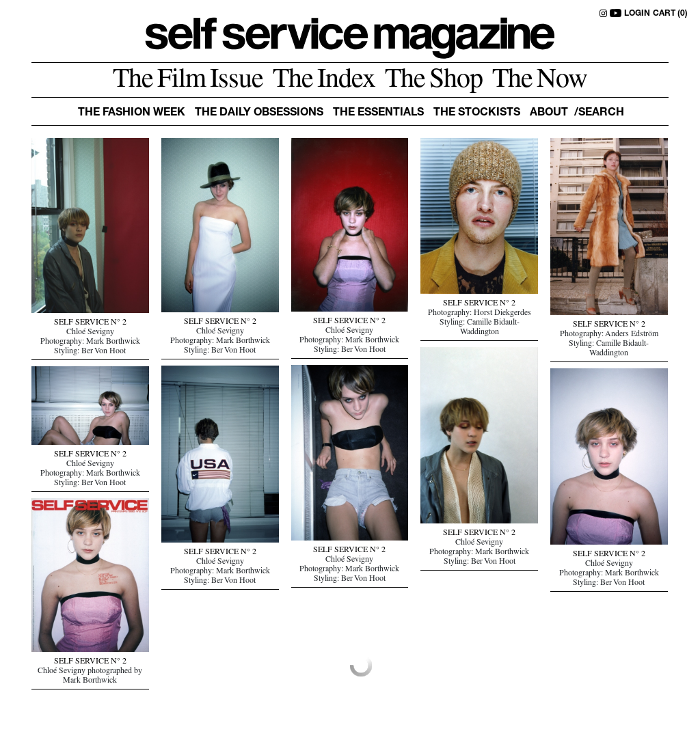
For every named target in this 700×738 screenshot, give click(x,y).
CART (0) (670, 14)
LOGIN (637, 14)
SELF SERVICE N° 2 (90, 323)
